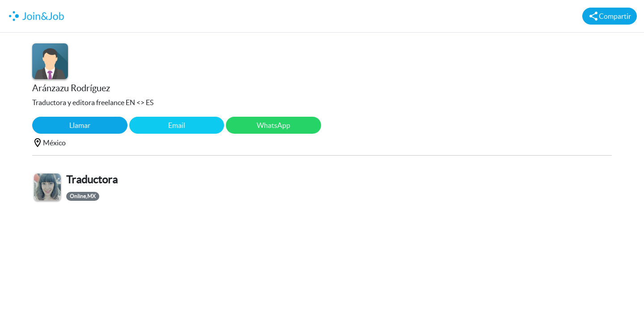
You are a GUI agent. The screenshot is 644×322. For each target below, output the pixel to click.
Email (177, 125)
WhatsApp (273, 125)
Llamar (80, 125)
